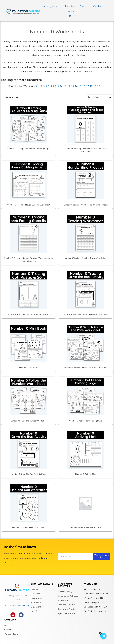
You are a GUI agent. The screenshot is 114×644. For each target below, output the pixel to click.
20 (99, 86)
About (74, 11)
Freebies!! (70, 6)
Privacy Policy (11, 606)
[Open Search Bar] (77, 16)
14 (76, 86)
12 (69, 86)
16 (84, 86)
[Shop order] (99, 97)
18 (91, 86)
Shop (85, 6)
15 (80, 86)
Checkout (98, 6)
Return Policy (24, 606)
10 (61, 86)
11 (65, 86)
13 (73, 86)
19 (95, 86)
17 (87, 86)
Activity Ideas (53, 6)
